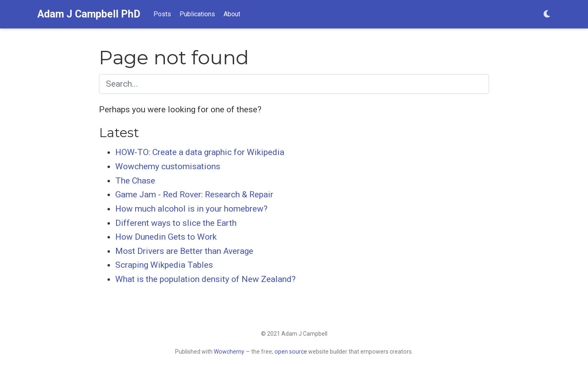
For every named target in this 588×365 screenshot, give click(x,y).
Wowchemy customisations (168, 166)
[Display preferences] (547, 14)
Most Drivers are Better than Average (184, 251)
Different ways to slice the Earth (176, 223)
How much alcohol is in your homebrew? (191, 209)
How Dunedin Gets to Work (166, 237)
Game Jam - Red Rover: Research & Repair (194, 195)
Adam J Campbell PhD (89, 14)
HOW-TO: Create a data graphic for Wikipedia (200, 152)
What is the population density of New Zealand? (205, 279)
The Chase (135, 181)
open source (291, 352)
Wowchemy (229, 352)
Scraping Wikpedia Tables (164, 265)
